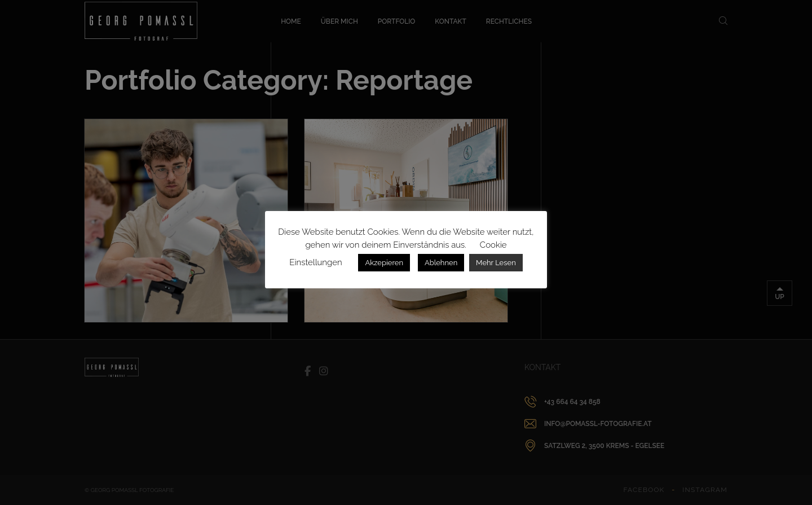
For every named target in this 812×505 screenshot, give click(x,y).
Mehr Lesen (496, 263)
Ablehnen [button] (441, 263)
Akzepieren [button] (384, 263)
